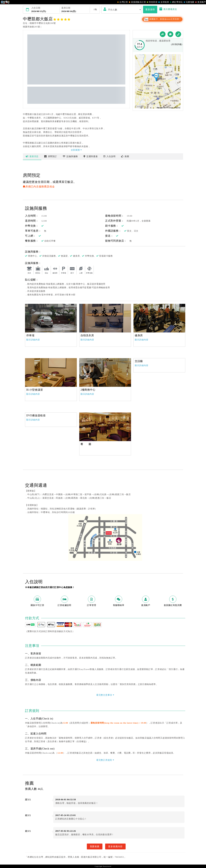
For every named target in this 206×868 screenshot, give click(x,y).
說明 (110, 156)
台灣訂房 (122, 2)
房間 (51, 156)
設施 (70, 156)
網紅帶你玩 (176, 2)
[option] (51, 318)
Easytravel (107, 866)
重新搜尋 (150, 9)
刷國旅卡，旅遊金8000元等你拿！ (162, 19)
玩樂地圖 (189, 2)
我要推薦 (95, 846)
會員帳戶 (200, 2)
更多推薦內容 (115, 846)
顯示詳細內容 (33, 340)
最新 (32, 156)
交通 (91, 156)
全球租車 (163, 2)
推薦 (125, 156)
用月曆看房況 (168, 9)
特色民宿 (152, 2)
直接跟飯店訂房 (137, 2)
